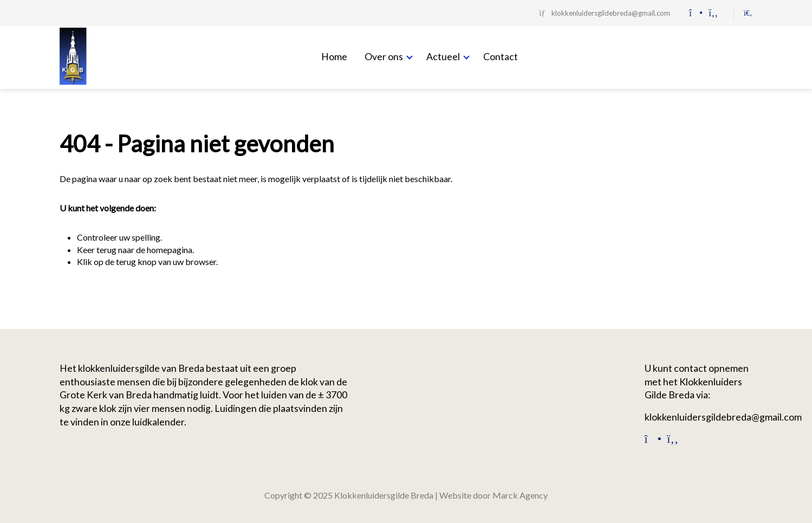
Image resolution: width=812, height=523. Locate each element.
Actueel (443, 56)
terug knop (136, 261)
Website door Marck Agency (493, 495)
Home (334, 56)
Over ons (384, 56)
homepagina (170, 250)
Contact (501, 56)
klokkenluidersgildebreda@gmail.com (723, 417)
